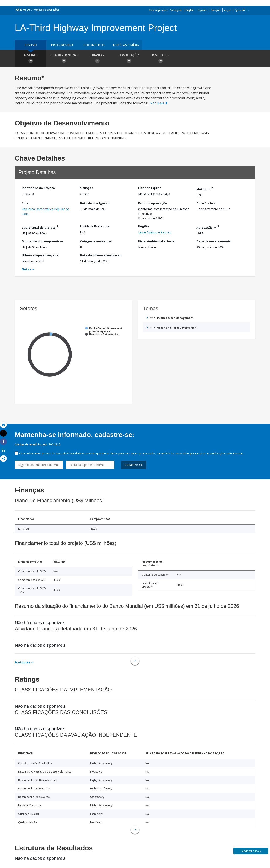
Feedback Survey (251, 851)
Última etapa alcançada (40, 255)
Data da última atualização (101, 255)
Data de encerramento (214, 241)
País (25, 203)
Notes (26, 269)
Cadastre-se (134, 465)
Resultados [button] (161, 59)
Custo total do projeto (40, 227)
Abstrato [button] (31, 59)
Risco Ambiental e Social (157, 241)
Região (143, 226)
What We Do (23, 10)
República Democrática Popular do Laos (45, 211)
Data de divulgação (95, 203)
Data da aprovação (153, 203)
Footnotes (23, 662)
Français (216, 10)
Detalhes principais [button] (64, 59)
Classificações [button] (129, 59)
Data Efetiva (206, 203)
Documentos (94, 45)
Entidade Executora (95, 226)
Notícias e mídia (126, 45)
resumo (31, 45)
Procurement (62, 45)
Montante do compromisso (42, 241)
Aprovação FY (208, 227)
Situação (87, 188)
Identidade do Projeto (38, 188)
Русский (240, 10)
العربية (228, 10)
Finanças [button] (97, 59)
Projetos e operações (47, 10)
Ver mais (159, 103)
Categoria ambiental (96, 241)
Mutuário (205, 188)
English (190, 10)
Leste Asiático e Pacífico (155, 232)
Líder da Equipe (150, 188)
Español (202, 10)
